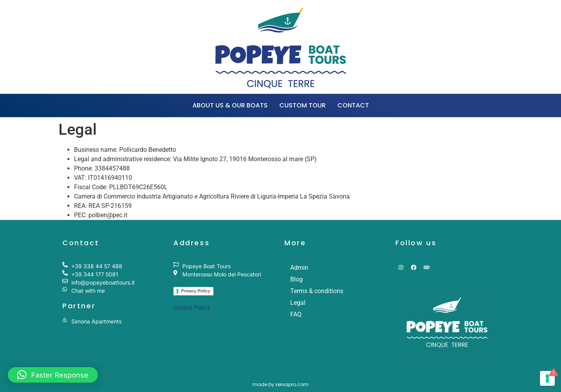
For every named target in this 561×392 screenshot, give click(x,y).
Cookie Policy (192, 308)
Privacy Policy (196, 291)
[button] (53, 375)
